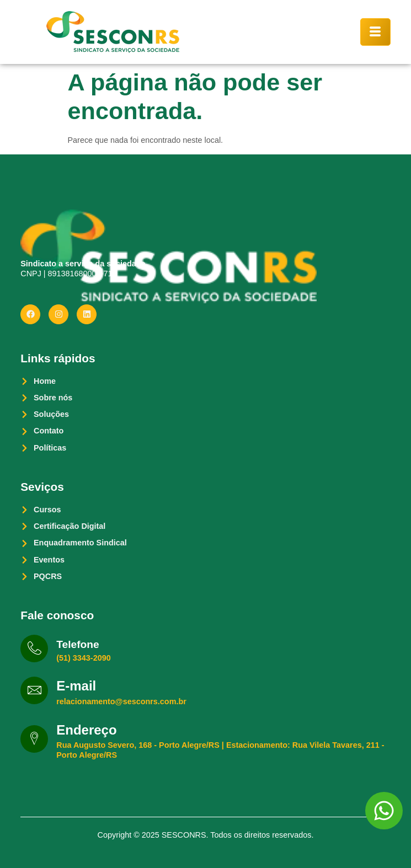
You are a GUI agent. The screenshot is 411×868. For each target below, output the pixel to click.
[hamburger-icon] (375, 32)
